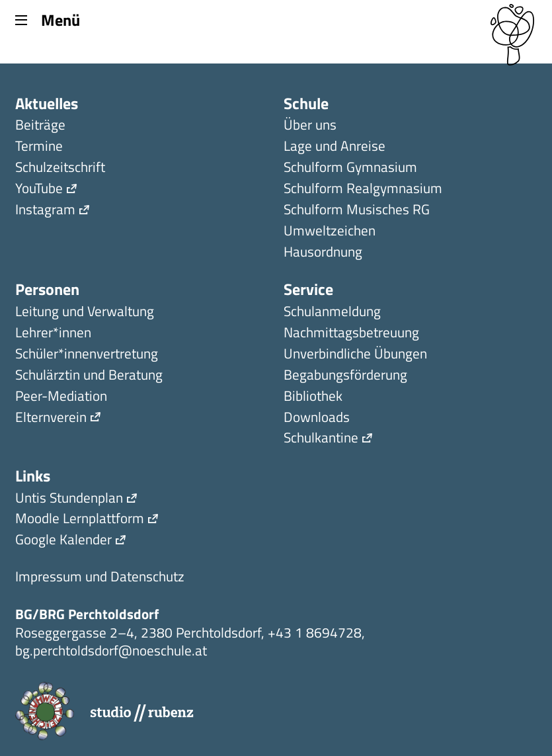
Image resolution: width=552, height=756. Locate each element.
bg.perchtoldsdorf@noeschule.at (111, 650)
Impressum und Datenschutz (100, 578)
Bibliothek (313, 397)
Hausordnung (323, 253)
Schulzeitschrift (60, 168)
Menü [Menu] (47, 19)
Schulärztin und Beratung (89, 376)
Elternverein (51, 418)
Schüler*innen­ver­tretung (87, 355)
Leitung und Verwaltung (85, 313)
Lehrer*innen (53, 334)
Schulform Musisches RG (357, 211)
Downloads (317, 418)
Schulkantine (321, 439)
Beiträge (40, 126)
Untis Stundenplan (69, 499)
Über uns (310, 126)
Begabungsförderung (345, 376)
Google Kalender (63, 541)
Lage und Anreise (335, 147)
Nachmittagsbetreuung (351, 334)
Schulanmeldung (332, 313)
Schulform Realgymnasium (363, 189)
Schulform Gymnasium (350, 168)
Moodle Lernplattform (80, 520)
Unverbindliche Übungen (355, 355)
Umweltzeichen (330, 232)
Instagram (45, 211)
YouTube (39, 189)
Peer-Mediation (61, 397)
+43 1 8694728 (315, 632)
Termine (39, 147)
